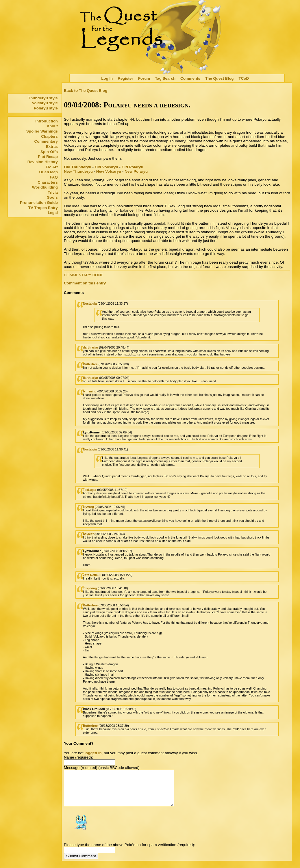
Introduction (47, 121)
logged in (93, 753)
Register (125, 78)
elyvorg (88, 507)
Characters (48, 182)
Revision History (43, 162)
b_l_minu (90, 391)
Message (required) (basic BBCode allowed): (102, 768)
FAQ (54, 177)
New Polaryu (136, 171)
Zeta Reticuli (92, 575)
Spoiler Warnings (42, 131)
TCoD (244, 78)
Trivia (53, 192)
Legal (53, 213)
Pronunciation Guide (39, 203)
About (52, 126)
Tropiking (90, 588)
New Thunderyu (78, 171)
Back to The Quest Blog (86, 91)
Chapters (49, 136)
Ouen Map (49, 172)
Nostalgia (90, 303)
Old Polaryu (133, 167)
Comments (190, 78)
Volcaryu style (45, 103)
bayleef (88, 534)
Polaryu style (46, 108)
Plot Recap (48, 157)
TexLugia (90, 490)
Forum (144, 78)
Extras (52, 147)
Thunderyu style (43, 98)
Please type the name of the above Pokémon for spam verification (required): (129, 852)
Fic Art (52, 167)
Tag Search (165, 78)
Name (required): (78, 757)
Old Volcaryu (107, 167)
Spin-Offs (49, 152)
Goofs (52, 197)
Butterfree (90, 364)
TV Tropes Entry (43, 208)
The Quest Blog (219, 78)
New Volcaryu (109, 171)
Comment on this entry (85, 283)
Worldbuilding (45, 187)
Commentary (46, 141)
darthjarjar (91, 347)
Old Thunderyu (78, 167)
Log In (107, 78)
